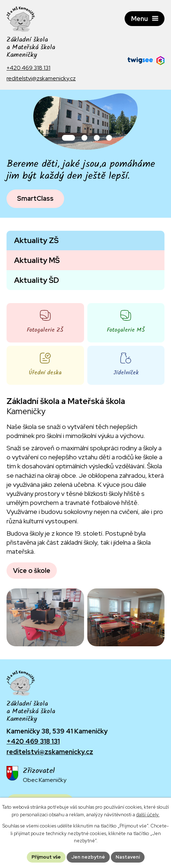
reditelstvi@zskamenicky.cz (50, 752)
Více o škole (32, 571)
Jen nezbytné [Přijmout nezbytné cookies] (88, 857)
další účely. (148, 815)
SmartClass (35, 198)
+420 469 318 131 (33, 741)
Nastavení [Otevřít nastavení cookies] (128, 857)
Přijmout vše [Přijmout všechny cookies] (46, 857)
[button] (68, 138)
